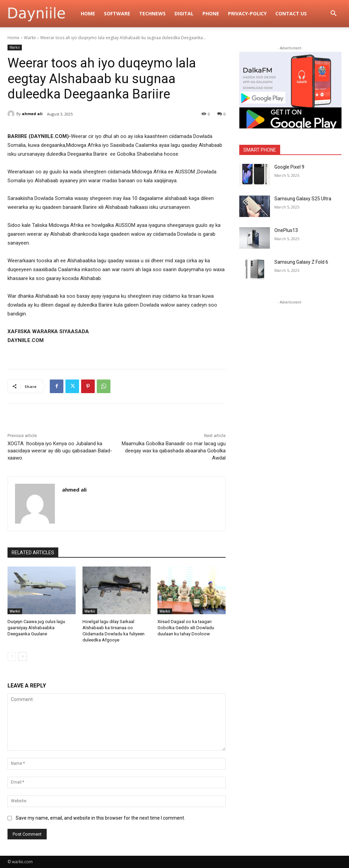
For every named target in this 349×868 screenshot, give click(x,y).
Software (117, 13)
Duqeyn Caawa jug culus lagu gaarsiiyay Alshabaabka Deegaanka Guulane (36, 628)
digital (184, 13)
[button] (333, 14)
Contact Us (291, 13)
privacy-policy (247, 13)
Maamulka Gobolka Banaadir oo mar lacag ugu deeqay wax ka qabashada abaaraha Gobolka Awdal (174, 451)
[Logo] (42, 14)
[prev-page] (12, 656)
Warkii (30, 38)
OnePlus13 (286, 230)
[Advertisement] (290, 348)
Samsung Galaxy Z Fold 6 (301, 262)
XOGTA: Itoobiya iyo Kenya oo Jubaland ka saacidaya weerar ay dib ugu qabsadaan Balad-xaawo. (60, 451)
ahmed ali (32, 114)
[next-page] (23, 656)
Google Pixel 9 (289, 167)
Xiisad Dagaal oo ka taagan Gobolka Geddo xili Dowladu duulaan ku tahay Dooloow (186, 628)
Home (88, 13)
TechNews (152, 13)
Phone (211, 13)
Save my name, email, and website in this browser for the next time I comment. (100, 818)
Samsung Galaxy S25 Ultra (303, 199)
